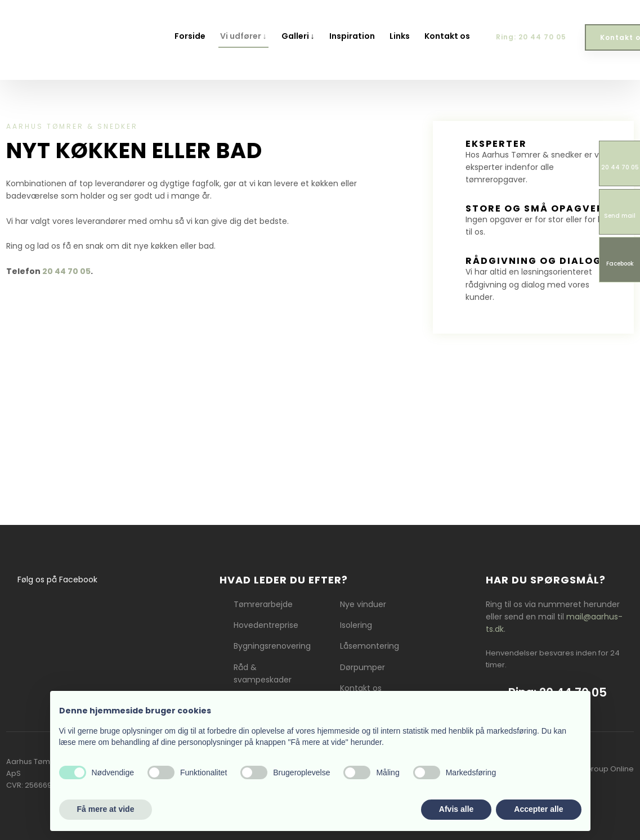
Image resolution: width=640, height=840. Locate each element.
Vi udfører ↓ (243, 36)
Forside (190, 36)
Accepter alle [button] (538, 809)
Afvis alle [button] (456, 809)
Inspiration (352, 36)
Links (400, 36)
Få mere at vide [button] (106, 809)
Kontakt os (447, 36)
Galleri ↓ (298, 36)
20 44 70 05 (66, 271)
